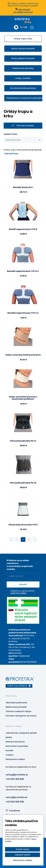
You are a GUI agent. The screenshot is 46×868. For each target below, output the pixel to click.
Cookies (9, 755)
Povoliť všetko (23, 849)
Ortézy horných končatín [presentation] (23, 49)
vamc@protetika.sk (16, 797)
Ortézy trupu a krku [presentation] (23, 39)
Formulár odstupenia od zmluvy (21, 716)
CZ (26, 27)
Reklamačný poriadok (16, 707)
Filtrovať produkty (23, 126)
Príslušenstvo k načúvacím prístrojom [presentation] (24, 98)
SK (21, 27)
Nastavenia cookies (15, 759)
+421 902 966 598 (15, 779)
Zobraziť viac (12, 154)
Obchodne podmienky (16, 703)
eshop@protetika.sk (23, 12)
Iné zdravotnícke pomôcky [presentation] (23, 88)
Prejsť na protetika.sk (19, 686)
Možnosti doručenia (15, 742)
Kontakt (9, 750)
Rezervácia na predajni (17, 746)
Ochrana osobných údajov (19, 711)
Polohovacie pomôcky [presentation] (23, 68)
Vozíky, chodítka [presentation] (23, 78)
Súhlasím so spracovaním (23, 592)
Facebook (13, 811)
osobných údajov (18, 593)
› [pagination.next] (35, 539)
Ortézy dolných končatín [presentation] (23, 58)
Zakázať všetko (23, 855)
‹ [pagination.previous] (11, 539)
